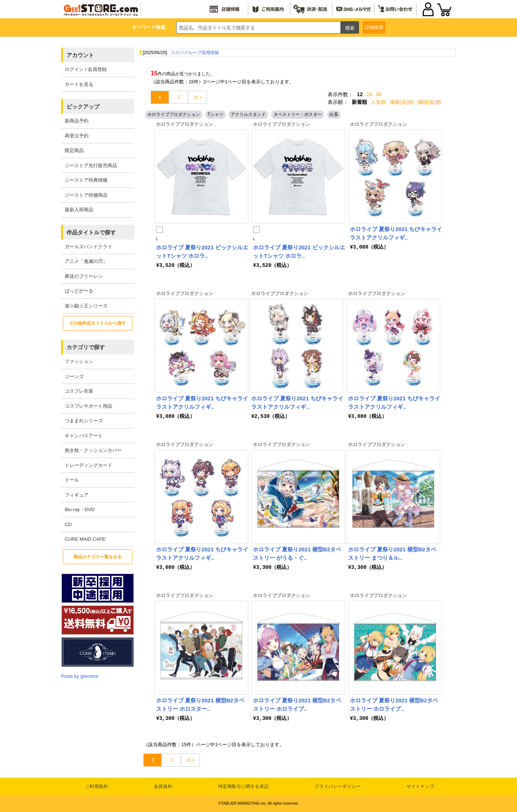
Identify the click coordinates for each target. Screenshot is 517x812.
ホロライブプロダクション (174, 114)
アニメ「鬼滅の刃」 (86, 261)
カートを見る (79, 84)
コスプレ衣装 (79, 391)
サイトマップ (420, 786)
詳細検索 (374, 27)
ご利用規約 (97, 786)
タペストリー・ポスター (298, 114)
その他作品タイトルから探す (98, 323)
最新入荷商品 (79, 210)
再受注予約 (77, 136)
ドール (72, 480)
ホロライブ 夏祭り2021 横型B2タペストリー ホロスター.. (200, 705)
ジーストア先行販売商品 (91, 165)
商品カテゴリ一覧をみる (98, 557)
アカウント (80, 55)
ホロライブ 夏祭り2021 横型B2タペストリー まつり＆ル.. (392, 554)
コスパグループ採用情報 (195, 53)
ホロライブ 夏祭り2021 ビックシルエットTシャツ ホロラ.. (202, 252)
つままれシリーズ (84, 421)
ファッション (79, 361)
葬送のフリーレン (84, 276)
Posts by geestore (80, 676)
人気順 (378, 102)
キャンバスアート (84, 436)
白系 (334, 114)
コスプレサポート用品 (88, 406)
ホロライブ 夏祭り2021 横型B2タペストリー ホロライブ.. (297, 705)
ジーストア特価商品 (86, 195)
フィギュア (77, 495)
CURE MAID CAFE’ (86, 539)
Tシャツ (216, 114)
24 (369, 94)
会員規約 (163, 786)
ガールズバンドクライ (88, 247)
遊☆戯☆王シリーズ (86, 306)
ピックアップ (83, 107)
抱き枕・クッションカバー (93, 450)
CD (68, 524)
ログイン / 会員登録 (86, 69)
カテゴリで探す (86, 347)
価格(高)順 (402, 102)
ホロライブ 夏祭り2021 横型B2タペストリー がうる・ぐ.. (297, 554)
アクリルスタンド (248, 114)
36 (379, 94)
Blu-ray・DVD (80, 509)
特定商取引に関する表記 (244, 786)
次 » (198, 97)
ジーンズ (74, 376)
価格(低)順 (429, 102)
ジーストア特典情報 (86, 180)
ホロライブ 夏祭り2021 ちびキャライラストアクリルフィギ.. (396, 233)
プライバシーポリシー (337, 786)
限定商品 (74, 150)
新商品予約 (77, 121)
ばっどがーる (79, 291)
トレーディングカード (88, 465)
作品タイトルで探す (91, 232)
